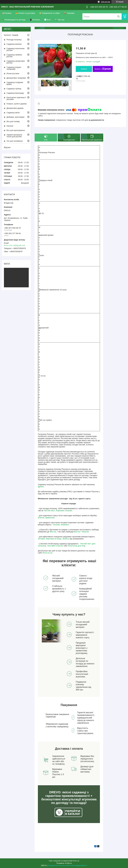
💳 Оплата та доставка (25, 13)
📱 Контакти (35, 20)
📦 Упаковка (69, 13)
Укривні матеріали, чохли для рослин (14, 136)
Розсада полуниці (14, 40)
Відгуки (7, 147)
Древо (41, 487)
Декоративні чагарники (16, 78)
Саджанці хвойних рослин (14, 56)
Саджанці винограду (15, 93)
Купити (84, 69)
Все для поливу (13, 121)
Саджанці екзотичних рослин (16, 49)
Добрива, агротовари (15, 117)
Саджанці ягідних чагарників (14, 68)
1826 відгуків (105, 2)
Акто (40, 539)
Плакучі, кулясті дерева (17, 104)
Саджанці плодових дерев (15, 83)
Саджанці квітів (13, 113)
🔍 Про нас (60, 20)
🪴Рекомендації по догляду (14, 20)
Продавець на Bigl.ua (64, 863)
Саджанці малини (14, 44)
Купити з (103, 69)
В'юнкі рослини (13, 73)
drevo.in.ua (47, 553)
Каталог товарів (11, 35)
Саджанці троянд (14, 89)
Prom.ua (76, 861)
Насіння (10, 126)
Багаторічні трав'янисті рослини (16, 98)
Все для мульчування (16, 130)
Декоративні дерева (15, 108)
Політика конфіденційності (77, 866)
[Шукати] (118, 16)
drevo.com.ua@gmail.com (15, 245)
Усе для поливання (15, 141)
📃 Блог (47, 20)
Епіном (41, 518)
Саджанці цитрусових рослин (16, 62)
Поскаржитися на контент (57, 866)
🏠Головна (7, 13)
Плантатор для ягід (76, 546)
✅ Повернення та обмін (50, 13)
